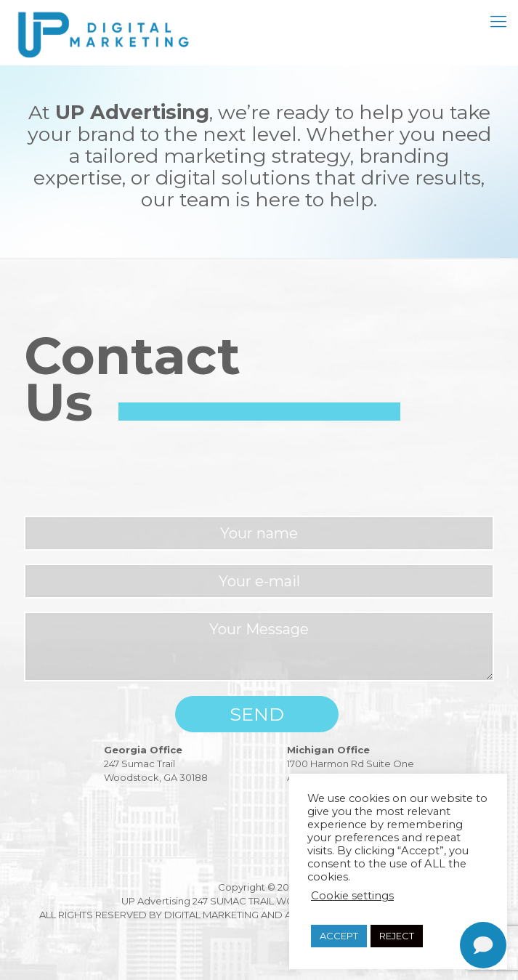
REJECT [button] (397, 936)
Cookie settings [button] (352, 896)
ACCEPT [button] (339, 936)
